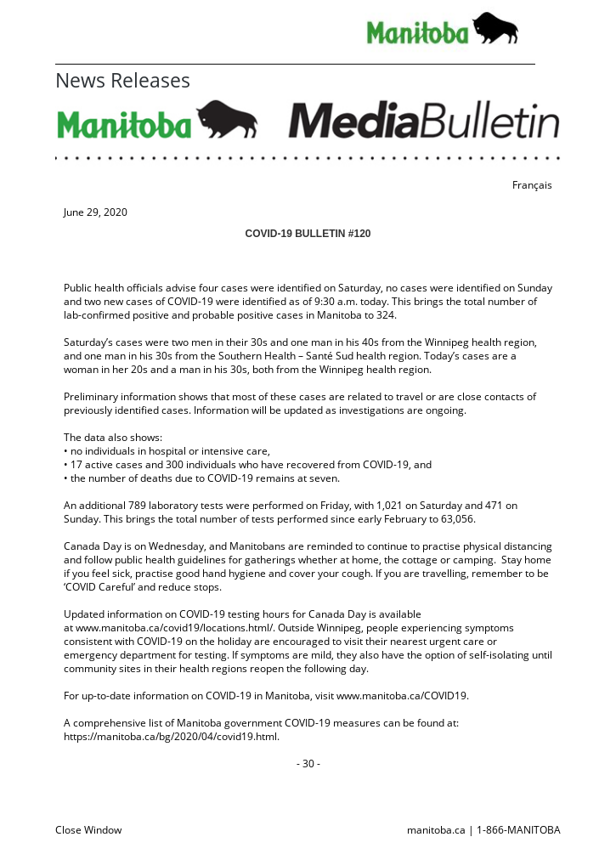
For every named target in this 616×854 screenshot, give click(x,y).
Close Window (88, 830)
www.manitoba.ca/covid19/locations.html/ (174, 628)
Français (532, 185)
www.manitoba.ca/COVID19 (401, 696)
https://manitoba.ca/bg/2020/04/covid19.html (170, 736)
